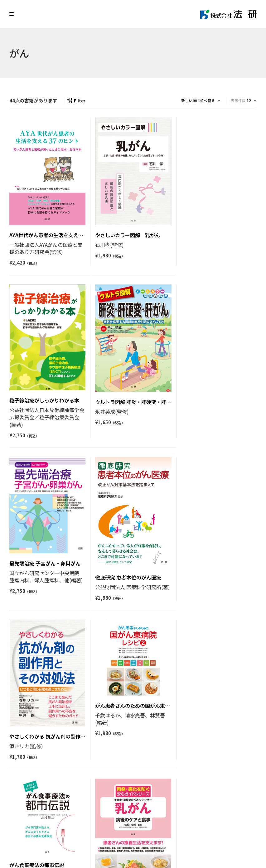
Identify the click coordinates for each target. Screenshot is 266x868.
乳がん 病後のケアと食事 (39, 727)
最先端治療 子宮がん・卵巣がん (130, 395)
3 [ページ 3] (129, 783)
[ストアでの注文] (201, 101)
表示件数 (238, 100)
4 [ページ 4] (139, 783)
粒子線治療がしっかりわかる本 (215, 232)
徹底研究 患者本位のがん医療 (214, 409)
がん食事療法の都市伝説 (208, 537)
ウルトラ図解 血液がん (122, 696)
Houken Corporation (224, 818)
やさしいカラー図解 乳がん (127, 235)
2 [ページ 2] (119, 783)
